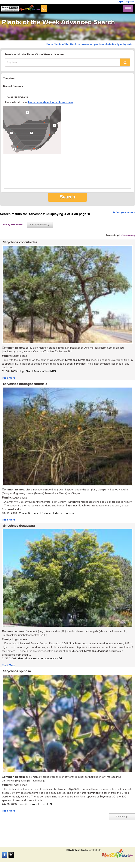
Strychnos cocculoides (20, 242)
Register (129, 2)
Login (120, 2)
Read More (8, 378)
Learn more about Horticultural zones (51, 102)
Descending (128, 235)
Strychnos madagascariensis (25, 384)
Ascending (112, 235)
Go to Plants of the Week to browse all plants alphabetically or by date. (90, 44)
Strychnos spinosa (17, 671)
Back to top (122, 816)
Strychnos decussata (19, 526)
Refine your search (124, 212)
